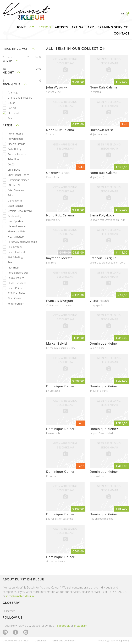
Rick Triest (13, 268)
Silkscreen (9, 611)
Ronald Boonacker (18, 273)
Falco (11, 195)
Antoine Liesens (17, 154)
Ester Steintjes (16, 190)
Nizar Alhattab (16, 237)
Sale (10, 118)
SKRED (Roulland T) (18, 283)
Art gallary (83, 28)
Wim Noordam (16, 304)
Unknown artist (101, 130)
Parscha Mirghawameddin (22, 242)
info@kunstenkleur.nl (20, 596)
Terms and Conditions (64, 641)
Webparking (123, 641)
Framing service (113, 28)
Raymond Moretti (59, 258)
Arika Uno (13, 159)
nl (123, 13)
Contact (122, 34)
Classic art (13, 113)
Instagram (81, 626)
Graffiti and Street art (20, 98)
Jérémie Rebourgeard (20, 211)
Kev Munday (15, 216)
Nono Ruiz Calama (104, 87)
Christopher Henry (18, 175)
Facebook (63, 626)
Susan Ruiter (15, 288)
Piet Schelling (15, 257)
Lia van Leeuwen (17, 226)
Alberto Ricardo (16, 144)
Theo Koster (15, 298)
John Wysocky (56, 87)
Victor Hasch (99, 301)
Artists (61, 28)
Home (21, 28)
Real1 (11, 262)
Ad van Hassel (16, 134)
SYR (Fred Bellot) (17, 293)
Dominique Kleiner (18, 180)
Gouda (12, 103)
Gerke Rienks (15, 201)
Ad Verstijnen (15, 139)
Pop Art (12, 108)
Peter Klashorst (16, 252)
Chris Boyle (14, 170)
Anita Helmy (15, 149)
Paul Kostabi (15, 247)
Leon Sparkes (15, 221)
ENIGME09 (14, 185)
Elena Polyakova (102, 215)
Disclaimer (40, 641)
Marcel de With (16, 231)
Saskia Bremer (16, 278)
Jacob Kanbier (15, 206)
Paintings (13, 93)
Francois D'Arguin (103, 258)
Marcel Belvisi (57, 343)
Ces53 (11, 164)
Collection (40, 28)
